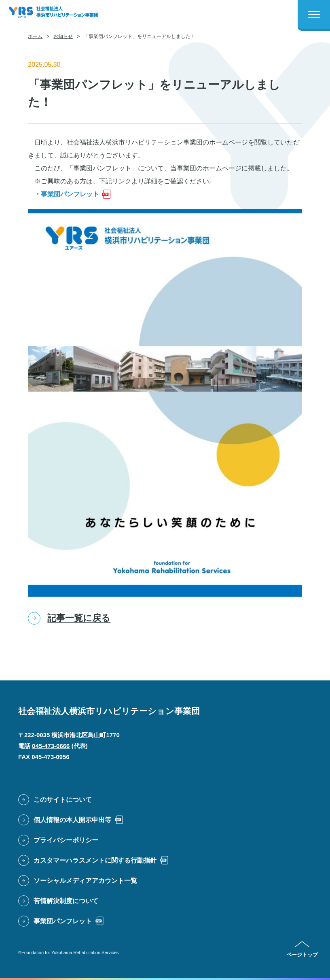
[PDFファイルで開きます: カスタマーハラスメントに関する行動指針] (93, 861)
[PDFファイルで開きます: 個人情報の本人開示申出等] (71, 820)
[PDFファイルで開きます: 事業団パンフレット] (76, 194)
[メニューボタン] (314, 15)
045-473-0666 (51, 746)
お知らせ (63, 36)
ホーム (35, 36)
